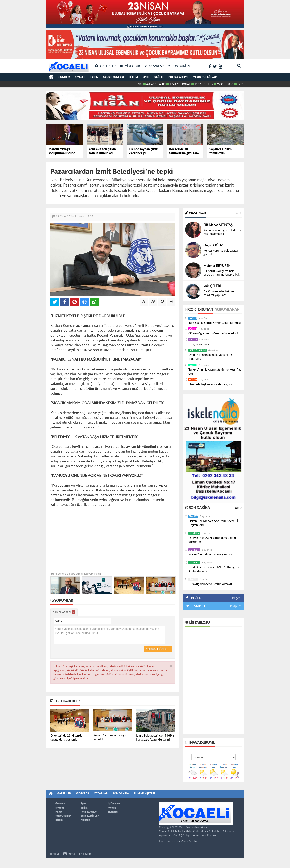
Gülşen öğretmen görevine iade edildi (213, 334)
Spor (146, 77)
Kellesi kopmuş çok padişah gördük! (221, 253)
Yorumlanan (227, 310)
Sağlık (159, 77)
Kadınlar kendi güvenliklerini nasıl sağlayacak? (222, 232)
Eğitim (133, 77)
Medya (193, 340)
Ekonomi (113, 812)
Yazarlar (196, 213)
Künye (69, 854)
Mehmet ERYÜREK (217, 266)
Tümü (238, 508)
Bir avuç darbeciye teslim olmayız (210, 584)
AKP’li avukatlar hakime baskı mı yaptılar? (219, 293)
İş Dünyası (114, 804)
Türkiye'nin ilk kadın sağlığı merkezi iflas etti (215, 372)
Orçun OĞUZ (213, 245)
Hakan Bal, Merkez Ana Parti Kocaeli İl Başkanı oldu (214, 523)
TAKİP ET (198, 606)
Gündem (64, 77)
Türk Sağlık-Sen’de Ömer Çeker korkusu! (215, 323)
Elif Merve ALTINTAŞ (218, 225)
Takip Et (235, 606)
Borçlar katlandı (199, 344)
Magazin (85, 820)
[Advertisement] (113, 544)
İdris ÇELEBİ (212, 286)
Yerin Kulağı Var (205, 77)
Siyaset (80, 77)
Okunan (205, 310)
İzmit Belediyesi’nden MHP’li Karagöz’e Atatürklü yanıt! (214, 569)
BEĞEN (195, 598)
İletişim (85, 854)
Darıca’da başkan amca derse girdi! (211, 384)
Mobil (55, 854)
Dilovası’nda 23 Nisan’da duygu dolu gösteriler (212, 540)
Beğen (236, 598)
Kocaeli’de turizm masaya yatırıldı (210, 555)
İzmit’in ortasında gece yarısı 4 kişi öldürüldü (211, 357)
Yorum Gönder (64, 612)
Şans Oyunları (114, 77)
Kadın (94, 77)
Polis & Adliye (178, 77)
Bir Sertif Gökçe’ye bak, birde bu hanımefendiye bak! (222, 273)
